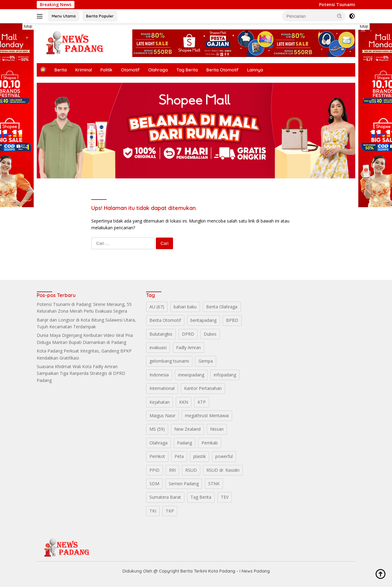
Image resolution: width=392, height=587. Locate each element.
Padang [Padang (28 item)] (185, 443)
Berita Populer (100, 16)
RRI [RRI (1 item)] (172, 470)
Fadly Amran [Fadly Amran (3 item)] (188, 347)
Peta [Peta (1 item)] (179, 456)
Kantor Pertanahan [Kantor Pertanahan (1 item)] (203, 388)
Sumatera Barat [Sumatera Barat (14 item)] (165, 497)
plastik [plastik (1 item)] (200, 456)
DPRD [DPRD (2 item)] (188, 334)
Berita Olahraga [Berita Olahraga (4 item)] (222, 307)
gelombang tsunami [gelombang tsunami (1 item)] (169, 361)
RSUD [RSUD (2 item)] (191, 470)
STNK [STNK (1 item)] (214, 484)
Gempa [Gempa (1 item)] (206, 361)
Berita (61, 70)
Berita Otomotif (222, 70)
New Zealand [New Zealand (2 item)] (187, 429)
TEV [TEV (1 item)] (225, 497)
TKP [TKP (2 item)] (170, 511)
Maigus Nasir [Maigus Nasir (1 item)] (162, 415)
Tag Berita (187, 70)
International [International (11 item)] (162, 388)
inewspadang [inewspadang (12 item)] (191, 375)
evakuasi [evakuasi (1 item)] (158, 347)
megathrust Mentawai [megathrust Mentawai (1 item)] (207, 415)
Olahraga (158, 70)
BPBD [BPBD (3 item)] (232, 320)
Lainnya (255, 70)
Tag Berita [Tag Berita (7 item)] (201, 497)
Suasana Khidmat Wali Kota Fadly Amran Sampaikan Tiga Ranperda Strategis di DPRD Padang (81, 373)
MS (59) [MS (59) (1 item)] (157, 429)
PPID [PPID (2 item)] (155, 470)
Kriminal (84, 70)
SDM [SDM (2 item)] (154, 484)
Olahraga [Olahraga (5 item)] (158, 443)
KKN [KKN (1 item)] (184, 402)
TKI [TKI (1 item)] (153, 511)
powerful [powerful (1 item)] (224, 456)
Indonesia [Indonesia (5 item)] (159, 375)
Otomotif (130, 70)
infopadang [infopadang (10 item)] (225, 375)
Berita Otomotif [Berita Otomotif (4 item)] (165, 320)
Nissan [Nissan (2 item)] (217, 429)
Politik (106, 70)
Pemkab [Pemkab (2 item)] (210, 443)
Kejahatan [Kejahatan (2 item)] (160, 402)
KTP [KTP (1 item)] (202, 402)
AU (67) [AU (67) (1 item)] (157, 307)
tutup (28, 26)
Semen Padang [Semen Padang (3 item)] (184, 484)
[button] (340, 16)
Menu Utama (64, 16)
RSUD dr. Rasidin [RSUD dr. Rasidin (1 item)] (223, 470)
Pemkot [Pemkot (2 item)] (157, 456)
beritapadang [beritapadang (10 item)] (204, 320)
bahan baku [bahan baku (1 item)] (185, 307)
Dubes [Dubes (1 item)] (210, 334)
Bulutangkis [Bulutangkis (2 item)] (161, 334)
